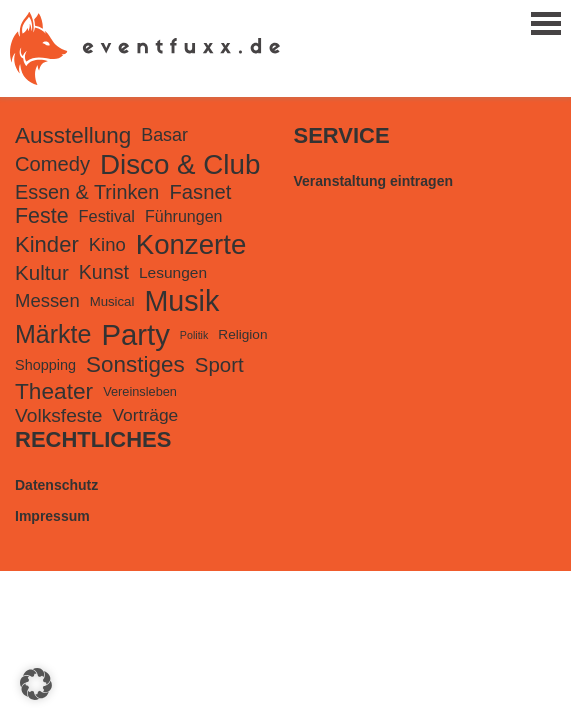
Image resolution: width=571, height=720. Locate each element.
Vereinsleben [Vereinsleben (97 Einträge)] (140, 391)
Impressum (52, 516)
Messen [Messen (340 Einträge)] (47, 300)
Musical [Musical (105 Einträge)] (112, 301)
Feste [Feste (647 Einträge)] (42, 216)
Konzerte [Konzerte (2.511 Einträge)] (191, 244)
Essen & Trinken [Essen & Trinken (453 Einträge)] (87, 192)
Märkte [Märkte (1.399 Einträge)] (53, 334)
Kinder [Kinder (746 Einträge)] (47, 244)
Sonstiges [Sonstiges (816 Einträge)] (135, 364)
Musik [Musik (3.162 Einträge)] (181, 301)
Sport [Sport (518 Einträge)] (219, 364)
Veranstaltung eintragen (373, 181)
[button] (36, 684)
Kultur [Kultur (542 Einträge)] (42, 272)
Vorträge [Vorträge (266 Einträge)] (145, 415)
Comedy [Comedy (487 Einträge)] (52, 164)
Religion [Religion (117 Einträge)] (242, 334)
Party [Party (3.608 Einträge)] (135, 334)
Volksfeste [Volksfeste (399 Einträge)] (58, 415)
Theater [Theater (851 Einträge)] (54, 391)
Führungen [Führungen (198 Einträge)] (184, 216)
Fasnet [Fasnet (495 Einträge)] (200, 192)
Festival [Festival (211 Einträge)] (107, 216)
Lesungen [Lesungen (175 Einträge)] (173, 272)
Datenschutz (56, 485)
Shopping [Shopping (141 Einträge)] (45, 365)
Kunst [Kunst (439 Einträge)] (104, 272)
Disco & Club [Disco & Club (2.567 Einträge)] (180, 164)
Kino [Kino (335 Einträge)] (107, 244)
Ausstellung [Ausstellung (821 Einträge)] (73, 135)
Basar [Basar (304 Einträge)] (164, 135)
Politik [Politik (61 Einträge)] (194, 335)
